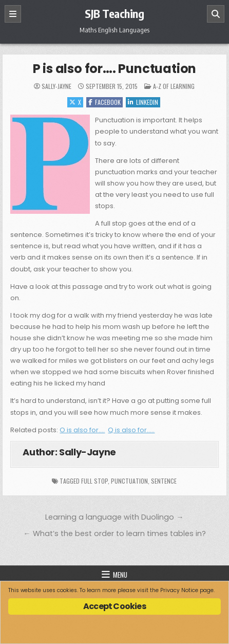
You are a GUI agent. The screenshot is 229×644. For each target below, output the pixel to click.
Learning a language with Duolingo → (114, 517)
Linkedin (143, 102)
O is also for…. (82, 430)
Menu (120, 575)
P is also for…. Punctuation (115, 69)
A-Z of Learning (174, 86)
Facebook (104, 102)
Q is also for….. (131, 430)
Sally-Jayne (56, 86)
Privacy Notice (179, 590)
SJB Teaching (114, 13)
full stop (94, 481)
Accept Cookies (115, 606)
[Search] (216, 14)
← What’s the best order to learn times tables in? (114, 533)
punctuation (129, 481)
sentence (164, 481)
